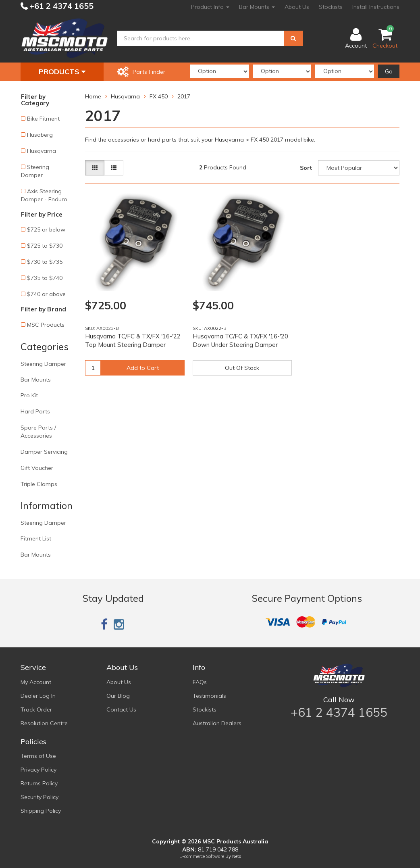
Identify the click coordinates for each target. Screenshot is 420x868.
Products (62, 72)
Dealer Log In (38, 696)
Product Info (210, 7)
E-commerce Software (202, 856)
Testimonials (209, 696)
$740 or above (46, 294)
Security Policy (40, 797)
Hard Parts (35, 411)
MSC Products (46, 325)
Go (389, 71)
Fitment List (36, 538)
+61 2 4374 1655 (60, 6)
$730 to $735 (45, 262)
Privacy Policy (38, 770)
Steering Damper (35, 171)
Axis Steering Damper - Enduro (44, 195)
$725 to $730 (45, 246)
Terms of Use (38, 756)
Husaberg (40, 135)
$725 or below (46, 230)
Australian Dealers (217, 723)
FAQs (200, 682)
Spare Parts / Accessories (38, 432)
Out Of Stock (242, 368)
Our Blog (118, 696)
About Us (297, 7)
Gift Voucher (37, 468)
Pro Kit (29, 395)
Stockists (331, 7)
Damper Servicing (44, 452)
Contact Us (121, 709)
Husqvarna (42, 151)
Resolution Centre (44, 723)
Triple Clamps (39, 484)
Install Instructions (376, 7)
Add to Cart (143, 368)
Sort (306, 168)
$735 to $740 (45, 278)
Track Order (36, 709)
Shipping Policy (41, 811)
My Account (36, 682)
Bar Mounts (257, 7)
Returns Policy (39, 783)
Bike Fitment (43, 119)
